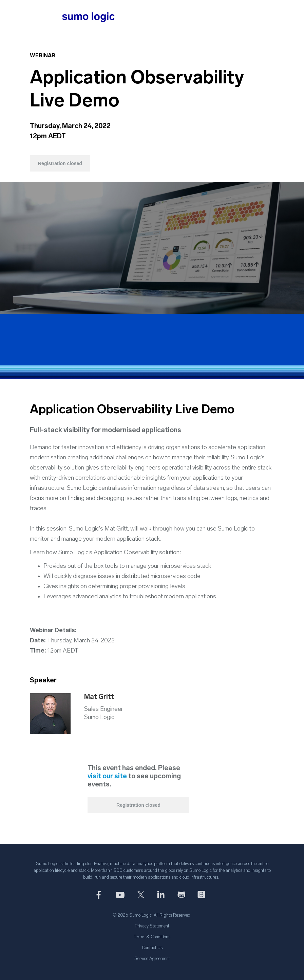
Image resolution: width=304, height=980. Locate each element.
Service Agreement (152, 959)
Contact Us (152, 948)
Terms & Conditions (152, 937)
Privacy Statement (152, 926)
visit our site (107, 777)
